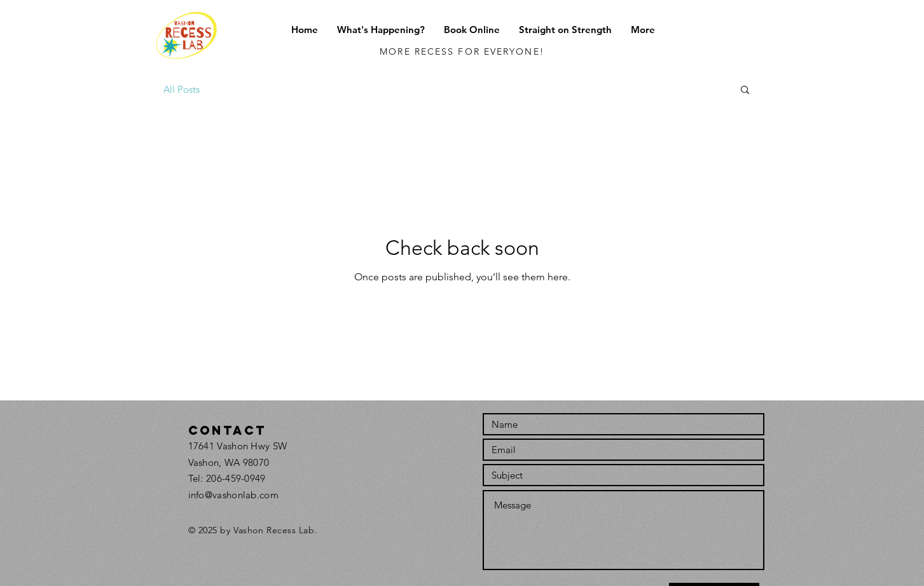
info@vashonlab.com (233, 495)
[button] (381, 30)
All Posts (182, 89)
